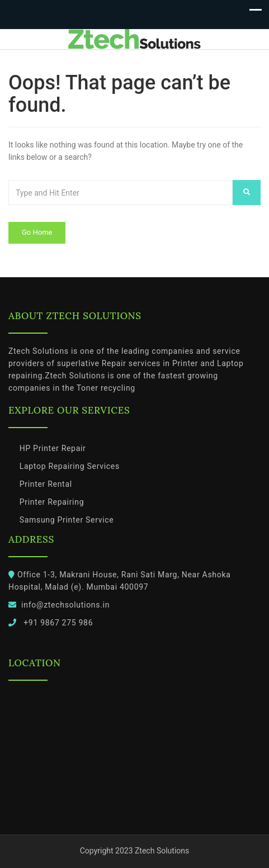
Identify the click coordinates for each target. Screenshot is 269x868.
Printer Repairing (52, 502)
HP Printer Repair (53, 448)
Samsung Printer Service (67, 520)
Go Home (37, 232)
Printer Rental (46, 484)
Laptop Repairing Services (70, 466)
